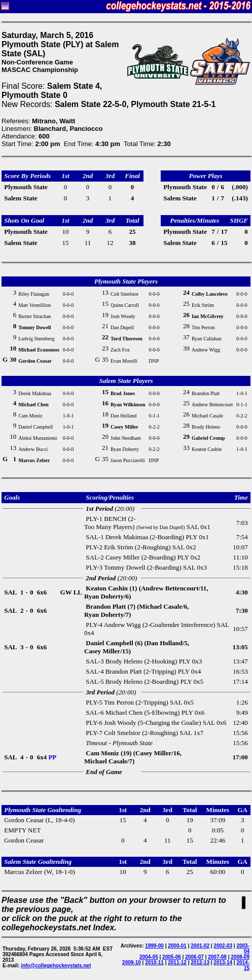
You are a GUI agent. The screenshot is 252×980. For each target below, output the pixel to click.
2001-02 (200, 946)
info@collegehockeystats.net (56, 966)
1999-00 (154, 946)
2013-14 (223, 963)
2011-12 (177, 963)
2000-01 (177, 946)
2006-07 (194, 957)
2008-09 (240, 957)
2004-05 (149, 957)
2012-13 (200, 963)
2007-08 (217, 957)
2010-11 (154, 963)
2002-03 (223, 946)
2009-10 (132, 963)
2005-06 (172, 957)
